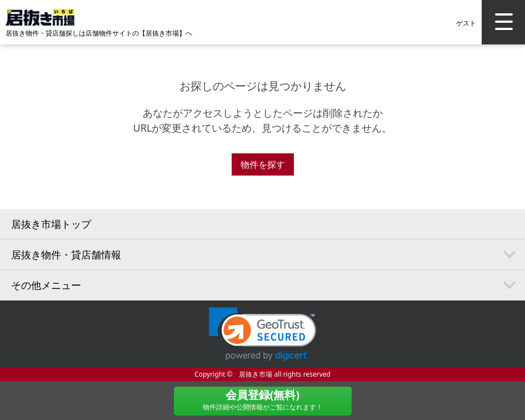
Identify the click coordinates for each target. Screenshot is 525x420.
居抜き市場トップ (51, 224)
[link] (262, 334)
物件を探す (263, 164)
